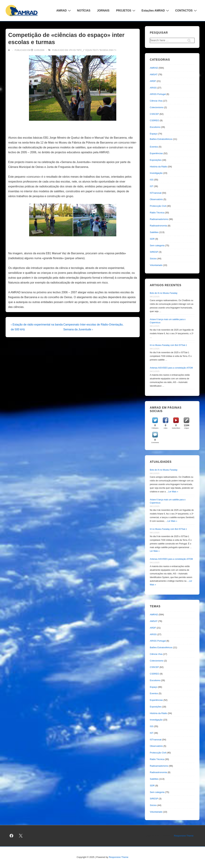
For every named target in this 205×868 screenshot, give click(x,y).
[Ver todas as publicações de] (10, 50)
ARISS (153, 88)
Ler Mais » (173, 492)
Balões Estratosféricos (161, 139)
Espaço (154, 134)
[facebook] (12, 836)
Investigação (156, 173)
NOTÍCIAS (84, 11)
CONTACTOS (186, 10)
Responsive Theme (184, 836)
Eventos (154, 147)
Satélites (154, 232)
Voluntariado (156, 265)
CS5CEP (154, 114)
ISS (152, 180)
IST (152, 186)
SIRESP (154, 252)
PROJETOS (126, 10)
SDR (152, 239)
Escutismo (155, 127)
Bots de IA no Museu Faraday (164, 293)
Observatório (156, 199)
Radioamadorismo (159, 219)
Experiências (156, 153)
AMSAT (154, 74)
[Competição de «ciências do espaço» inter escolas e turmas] (39, 50)
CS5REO (154, 120)
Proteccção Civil (158, 206)
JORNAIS (103, 11)
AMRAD (64, 10)
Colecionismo (157, 107)
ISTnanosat (156, 193)
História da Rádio (159, 167)
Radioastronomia (158, 226)
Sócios (153, 259)
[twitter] (21, 836)
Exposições (156, 160)
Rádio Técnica (157, 213)
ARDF (153, 81)
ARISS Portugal (158, 94)
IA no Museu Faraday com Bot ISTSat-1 (168, 345)
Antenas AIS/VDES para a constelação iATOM (171, 368)
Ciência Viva (156, 101)
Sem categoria (157, 245)
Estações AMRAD (156, 10)
